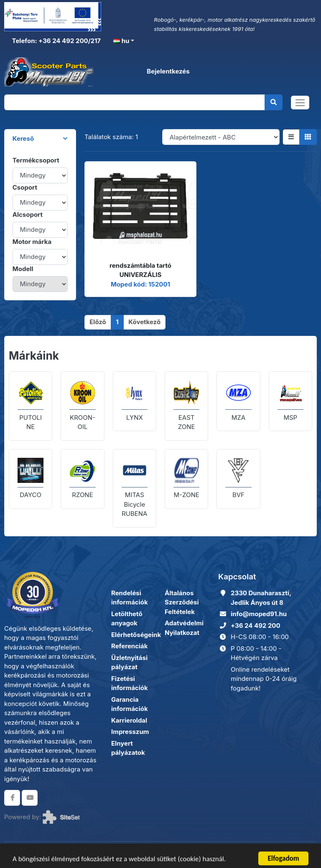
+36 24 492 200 (256, 626)
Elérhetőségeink (136, 635)
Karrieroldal (129, 720)
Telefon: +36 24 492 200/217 (56, 41)
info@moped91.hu (259, 614)
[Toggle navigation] (300, 103)
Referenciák (130, 646)
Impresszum (130, 732)
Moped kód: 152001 (140, 284)
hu (121, 41)
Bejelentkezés (168, 71)
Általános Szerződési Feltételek (182, 602)
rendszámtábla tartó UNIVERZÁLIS (140, 270)
